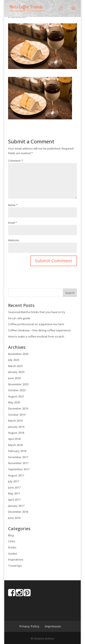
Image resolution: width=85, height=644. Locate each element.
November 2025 (18, 354)
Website (14, 240)
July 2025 (14, 360)
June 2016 (14, 518)
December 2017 (18, 457)
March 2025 (15, 366)
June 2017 (14, 487)
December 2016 (18, 512)
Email (12, 223)
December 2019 (18, 408)
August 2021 (16, 396)
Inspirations (16, 559)
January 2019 (16, 427)
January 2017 (16, 506)
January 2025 (16, 372)
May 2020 (14, 402)
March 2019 (15, 421)
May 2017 (14, 493)
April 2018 (14, 439)
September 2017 (19, 469)
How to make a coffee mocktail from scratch (36, 336)
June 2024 (14, 378)
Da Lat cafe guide (19, 318)
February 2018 (17, 451)
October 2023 (17, 390)
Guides (13, 554)
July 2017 (14, 481)
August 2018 (16, 433)
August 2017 (16, 475)
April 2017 (14, 500)
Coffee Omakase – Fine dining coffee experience (39, 330)
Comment (15, 161)
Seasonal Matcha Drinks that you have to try (37, 312)
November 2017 (18, 463)
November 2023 (18, 384)
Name (13, 205)
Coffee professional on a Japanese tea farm (36, 324)
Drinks (12, 547)
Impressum (53, 626)
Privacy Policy (29, 626)
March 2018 (15, 445)
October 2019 (17, 415)
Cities (12, 541)
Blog (11, 535)
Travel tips (15, 566)
